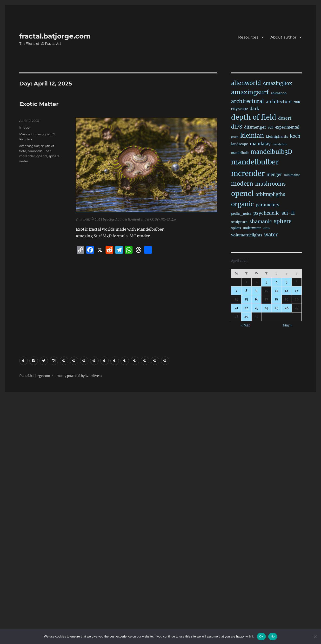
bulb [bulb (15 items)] (297, 102)
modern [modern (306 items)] (242, 184)
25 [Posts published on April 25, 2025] (276, 308)
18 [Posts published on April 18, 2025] (276, 299)
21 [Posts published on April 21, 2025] (236, 308)
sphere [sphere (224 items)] (283, 221)
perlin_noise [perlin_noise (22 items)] (241, 214)
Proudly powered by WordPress (78, 376)
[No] (315, 637)
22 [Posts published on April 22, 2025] (246, 308)
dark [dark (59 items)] (254, 109)
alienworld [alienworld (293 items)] (246, 83)
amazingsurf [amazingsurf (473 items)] (250, 92)
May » (288, 325)
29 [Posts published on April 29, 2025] (246, 317)
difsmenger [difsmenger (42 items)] (255, 127)
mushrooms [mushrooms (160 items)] (271, 184)
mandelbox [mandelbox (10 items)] (280, 144)
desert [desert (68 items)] (285, 118)
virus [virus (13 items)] (266, 228)
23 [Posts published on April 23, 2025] (257, 308)
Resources (248, 37)
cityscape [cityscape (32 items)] (239, 109)
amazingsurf (29, 146)
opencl (42, 156)
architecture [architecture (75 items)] (279, 101)
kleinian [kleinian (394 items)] (252, 136)
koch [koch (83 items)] (295, 136)
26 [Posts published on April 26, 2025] (287, 308)
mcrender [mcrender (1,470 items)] (248, 173)
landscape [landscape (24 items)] (240, 144)
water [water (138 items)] (271, 235)
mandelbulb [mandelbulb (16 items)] (240, 153)
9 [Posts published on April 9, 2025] (257, 291)
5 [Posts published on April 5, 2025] (287, 282)
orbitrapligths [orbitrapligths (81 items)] (270, 194)
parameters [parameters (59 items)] (267, 205)
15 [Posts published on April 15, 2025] (246, 299)
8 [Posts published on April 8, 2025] (246, 291)
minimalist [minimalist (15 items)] (292, 175)
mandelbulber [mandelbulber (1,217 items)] (255, 162)
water (24, 161)
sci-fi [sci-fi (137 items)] (288, 213)
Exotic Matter (39, 104)
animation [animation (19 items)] (279, 93)
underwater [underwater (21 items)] (252, 228)
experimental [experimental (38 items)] (287, 127)
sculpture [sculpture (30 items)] (239, 222)
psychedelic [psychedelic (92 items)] (266, 213)
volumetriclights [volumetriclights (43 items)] (247, 235)
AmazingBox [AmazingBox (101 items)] (277, 83)
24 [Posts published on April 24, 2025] (266, 308)
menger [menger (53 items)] (274, 175)
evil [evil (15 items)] (271, 127)
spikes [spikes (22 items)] (236, 228)
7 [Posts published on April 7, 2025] (236, 291)
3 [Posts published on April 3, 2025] (266, 282)
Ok (261, 636)
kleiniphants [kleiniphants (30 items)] (277, 137)
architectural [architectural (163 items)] (247, 101)
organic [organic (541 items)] (242, 204)
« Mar (245, 325)
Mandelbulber (31, 134)
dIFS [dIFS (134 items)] (237, 127)
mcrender (27, 156)
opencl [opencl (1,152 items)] (242, 194)
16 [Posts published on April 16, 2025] (257, 299)
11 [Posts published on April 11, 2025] (276, 291)
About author (283, 37)
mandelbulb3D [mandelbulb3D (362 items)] (271, 152)
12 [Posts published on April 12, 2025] (287, 291)
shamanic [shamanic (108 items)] (261, 221)
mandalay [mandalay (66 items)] (260, 144)
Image (24, 127)
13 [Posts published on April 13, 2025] (297, 291)
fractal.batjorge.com (55, 36)
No (273, 636)
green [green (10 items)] (235, 137)
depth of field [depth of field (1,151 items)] (254, 117)
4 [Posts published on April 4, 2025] (277, 282)
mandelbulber (39, 151)
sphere (54, 156)
